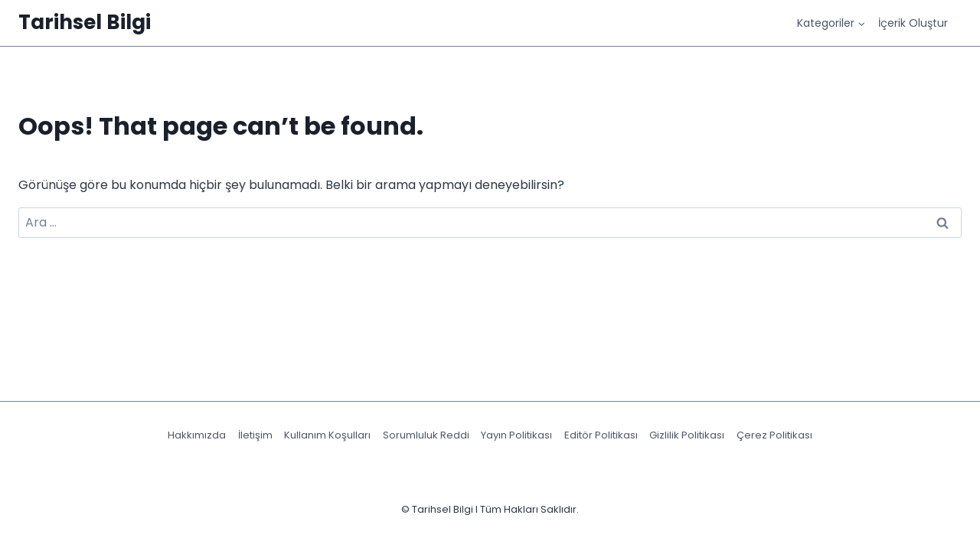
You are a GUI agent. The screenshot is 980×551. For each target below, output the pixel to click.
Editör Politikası (601, 435)
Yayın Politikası (516, 435)
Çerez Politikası (774, 435)
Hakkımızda (197, 435)
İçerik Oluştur (913, 23)
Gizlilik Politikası (687, 435)
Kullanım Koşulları (327, 435)
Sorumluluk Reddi (426, 435)
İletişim (255, 435)
